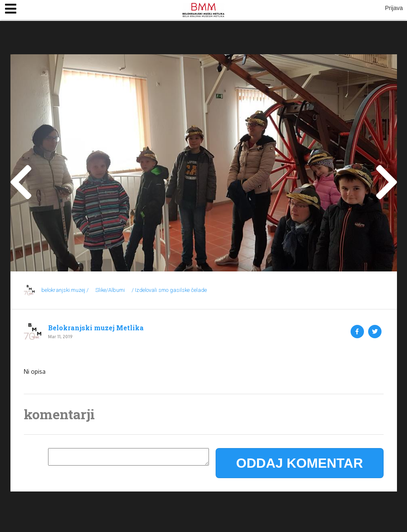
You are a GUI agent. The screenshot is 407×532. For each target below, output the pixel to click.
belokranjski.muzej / (65, 290)
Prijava (394, 8)
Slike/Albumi (110, 290)
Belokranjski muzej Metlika (96, 328)
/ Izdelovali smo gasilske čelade (169, 290)
